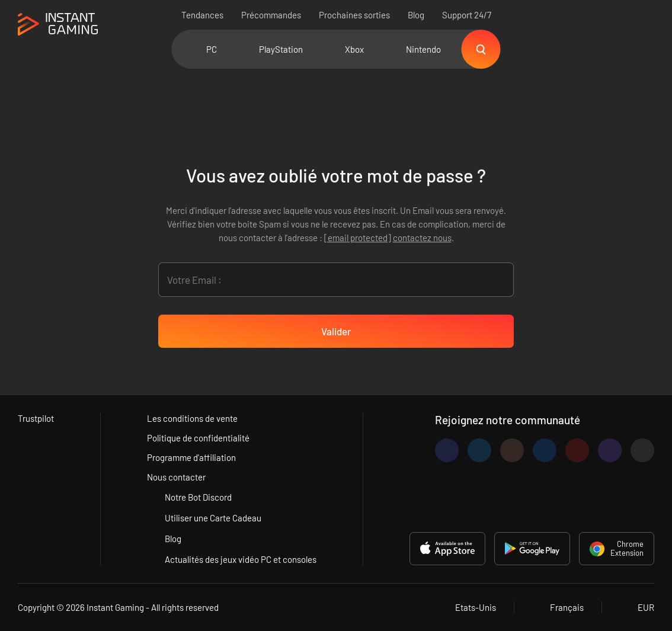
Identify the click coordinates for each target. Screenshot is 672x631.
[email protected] (358, 238)
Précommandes (271, 15)
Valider (336, 331)
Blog (416, 15)
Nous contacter (176, 477)
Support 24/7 (467, 15)
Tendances (202, 15)
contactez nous (422, 238)
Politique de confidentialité (198, 438)
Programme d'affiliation (191, 457)
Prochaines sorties (354, 15)
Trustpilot (36, 418)
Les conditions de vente (192, 418)
